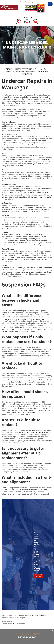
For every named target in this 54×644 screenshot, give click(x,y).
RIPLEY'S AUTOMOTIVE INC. (19, 69)
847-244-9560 (41, 111)
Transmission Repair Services (13, 624)
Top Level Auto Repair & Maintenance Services (27, 70)
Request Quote (39, 576)
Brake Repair (7, 622)
